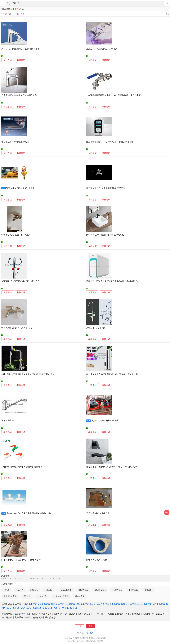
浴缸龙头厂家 (82, 604)
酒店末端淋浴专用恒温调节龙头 (16, 142)
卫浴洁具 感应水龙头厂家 (98, 513)
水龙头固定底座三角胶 (97, 560)
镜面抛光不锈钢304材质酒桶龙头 (17, 328)
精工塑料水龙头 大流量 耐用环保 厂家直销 (106, 188)
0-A (3, 579)
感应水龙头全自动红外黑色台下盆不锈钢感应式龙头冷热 (112, 374)
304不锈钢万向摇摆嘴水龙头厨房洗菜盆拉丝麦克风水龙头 (28, 374)
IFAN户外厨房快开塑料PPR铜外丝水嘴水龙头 (22, 467)
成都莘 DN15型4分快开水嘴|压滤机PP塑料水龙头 (29, 513)
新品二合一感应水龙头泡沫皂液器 (102, 49)
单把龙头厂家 (44, 604)
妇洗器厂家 (70, 604)
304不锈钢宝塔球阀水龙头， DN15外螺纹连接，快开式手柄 (113, 95)
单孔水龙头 (133, 590)
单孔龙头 (27, 596)
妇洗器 (6, 590)
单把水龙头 (117, 590)
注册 (90, 626)
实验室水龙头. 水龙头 (96, 328)
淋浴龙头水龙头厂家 (25, 608)
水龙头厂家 (59, 608)
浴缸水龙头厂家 (97, 604)
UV (51, 579)
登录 (80, 626)
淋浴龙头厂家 (30, 604)
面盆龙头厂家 (71, 608)
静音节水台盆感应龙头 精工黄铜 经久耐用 (20, 49)
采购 (167, 512)
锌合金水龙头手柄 (61, 596)
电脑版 (90, 633)
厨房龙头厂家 (57, 604)
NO (35, 579)
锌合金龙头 (42, 596)
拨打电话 (21, 60)
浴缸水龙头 (83, 590)
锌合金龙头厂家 (144, 604)
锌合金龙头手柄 (65, 590)
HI (21, 579)
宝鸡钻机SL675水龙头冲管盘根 (20, 188)
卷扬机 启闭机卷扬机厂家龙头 (105, 421)
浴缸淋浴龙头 (100, 590)
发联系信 (8, 60)
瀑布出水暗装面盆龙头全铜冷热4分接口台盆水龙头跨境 (112, 467)
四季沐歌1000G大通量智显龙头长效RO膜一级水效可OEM (112, 281)
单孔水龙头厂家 (128, 604)
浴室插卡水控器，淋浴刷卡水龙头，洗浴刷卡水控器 (110, 142)
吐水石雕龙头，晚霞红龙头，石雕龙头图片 (21, 560)
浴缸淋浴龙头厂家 (44, 608)
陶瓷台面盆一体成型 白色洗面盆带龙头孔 (105, 235)
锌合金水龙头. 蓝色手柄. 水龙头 (16, 235)
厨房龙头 (34, 590)
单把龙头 (48, 590)
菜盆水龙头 (80, 596)
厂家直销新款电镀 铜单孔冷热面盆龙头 (19, 95)
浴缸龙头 (20, 590)
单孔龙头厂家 (159, 604)
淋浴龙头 (148, 590)
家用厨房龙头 (8, 421)
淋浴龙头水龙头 (10, 596)
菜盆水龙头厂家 (113, 604)
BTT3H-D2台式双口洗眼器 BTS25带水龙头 (21, 281)
